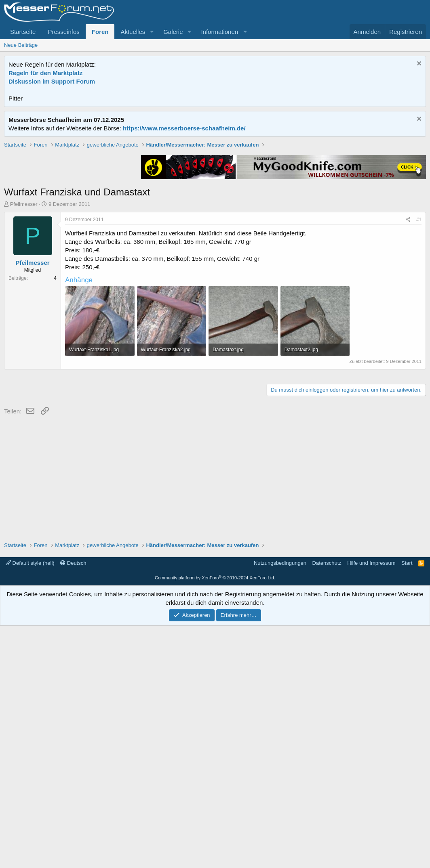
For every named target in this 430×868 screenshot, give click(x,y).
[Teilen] (408, 335)
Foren (100, 32)
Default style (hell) (30, 805)
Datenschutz (327, 805)
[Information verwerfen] (418, 64)
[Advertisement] (215, 197)
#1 (419, 335)
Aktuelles (133, 32)
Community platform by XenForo (215, 820)
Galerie (173, 32)
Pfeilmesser (24, 319)
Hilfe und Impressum (371, 805)
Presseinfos (63, 32)
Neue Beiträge (21, 45)
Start (407, 805)
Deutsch (73, 805)
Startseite (23, 32)
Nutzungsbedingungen (280, 805)
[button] (152, 32)
